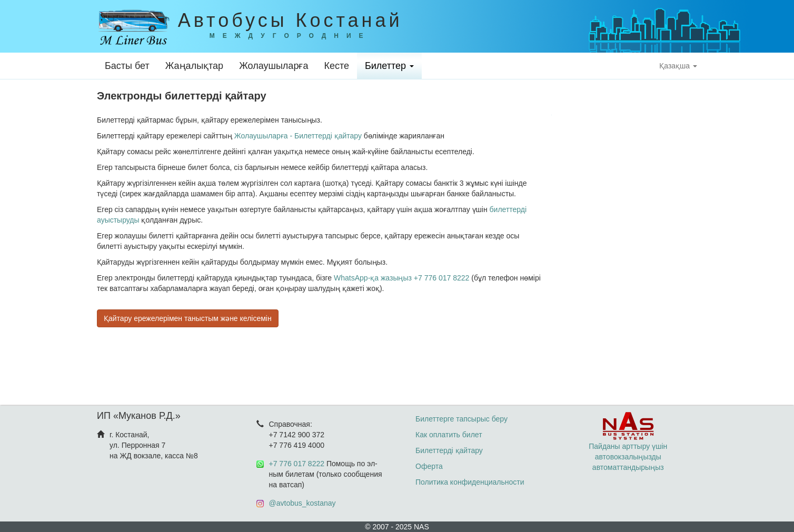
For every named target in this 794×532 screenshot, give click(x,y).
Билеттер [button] (389, 66)
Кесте (336, 66)
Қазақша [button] (678, 66)
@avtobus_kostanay (302, 503)
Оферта (429, 466)
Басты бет (127, 66)
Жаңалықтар (194, 66)
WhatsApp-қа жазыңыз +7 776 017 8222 (401, 278)
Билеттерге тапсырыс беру (461, 419)
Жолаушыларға (274, 66)
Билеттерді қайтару (449, 450)
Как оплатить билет (449, 435)
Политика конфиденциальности (470, 482)
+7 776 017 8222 (297, 464)
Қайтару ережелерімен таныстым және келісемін (188, 318)
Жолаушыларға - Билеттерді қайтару (298, 136)
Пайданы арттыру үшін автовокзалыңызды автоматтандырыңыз (628, 446)
